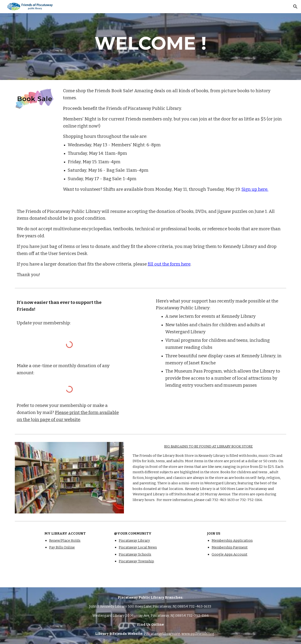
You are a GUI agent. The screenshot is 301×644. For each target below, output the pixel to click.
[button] (295, 7)
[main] (150, 43)
